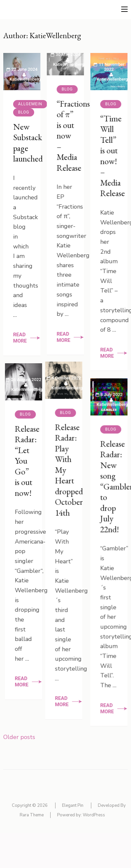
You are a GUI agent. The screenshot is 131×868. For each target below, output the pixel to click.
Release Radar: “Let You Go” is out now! (47, 470)
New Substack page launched (28, 143)
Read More (20, 338)
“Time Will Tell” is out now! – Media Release (110, 156)
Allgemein (30, 104)
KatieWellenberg (25, 79)
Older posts (19, 737)
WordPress (94, 815)
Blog (24, 112)
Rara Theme (32, 815)
